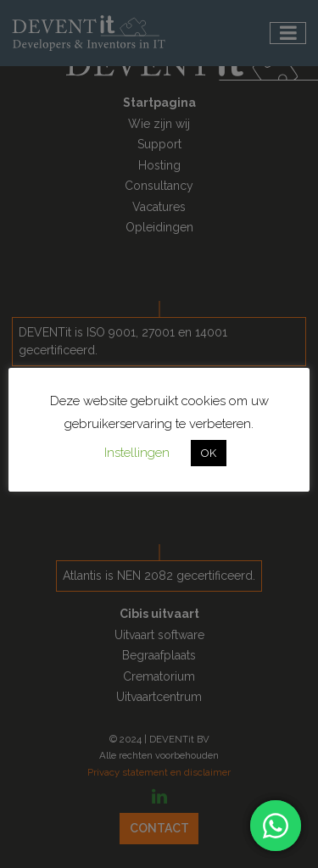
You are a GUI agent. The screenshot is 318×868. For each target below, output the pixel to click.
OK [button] (209, 453)
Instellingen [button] (137, 453)
